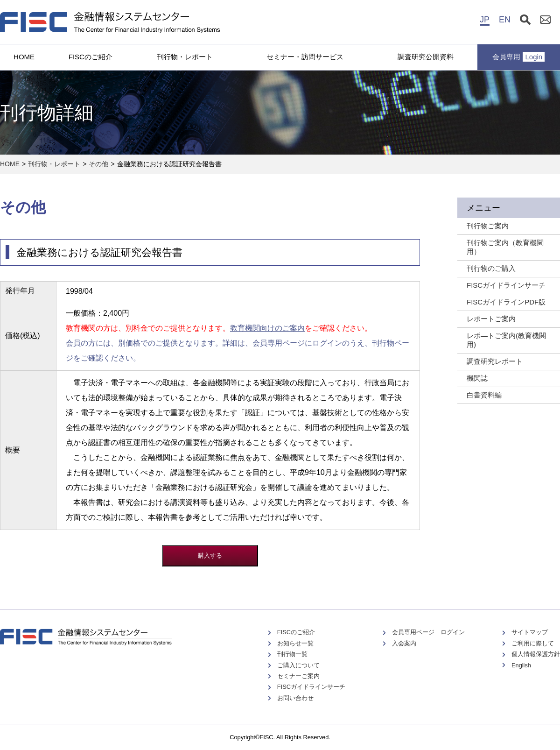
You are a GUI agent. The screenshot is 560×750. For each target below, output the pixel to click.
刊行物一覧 (292, 654)
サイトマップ (530, 632)
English (521, 665)
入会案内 (404, 643)
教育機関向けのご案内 (267, 328)
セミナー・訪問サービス (305, 57)
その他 (98, 164)
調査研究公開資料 (426, 57)
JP (485, 20)
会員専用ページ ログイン (428, 632)
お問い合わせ (295, 698)
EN (505, 20)
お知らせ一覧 (295, 643)
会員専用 (518, 57)
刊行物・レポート (185, 57)
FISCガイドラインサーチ (311, 687)
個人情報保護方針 (536, 654)
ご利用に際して (533, 643)
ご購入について (298, 665)
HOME (24, 57)
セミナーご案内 (298, 676)
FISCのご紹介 (91, 57)
